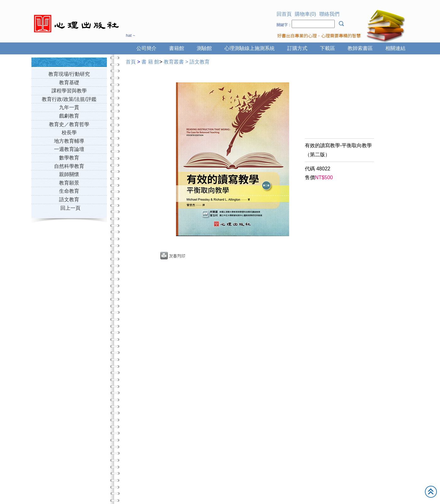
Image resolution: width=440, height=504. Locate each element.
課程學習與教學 (69, 91)
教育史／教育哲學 (69, 124)
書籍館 (177, 48)
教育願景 (69, 183)
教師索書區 (360, 48)
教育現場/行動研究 (69, 74)
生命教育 (69, 191)
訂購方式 (297, 48)
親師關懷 (69, 174)
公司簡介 (146, 48)
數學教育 (69, 158)
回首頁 (284, 14)
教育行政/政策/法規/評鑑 (69, 99)
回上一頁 (70, 208)
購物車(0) (305, 14)
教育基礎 (69, 83)
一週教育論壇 (69, 149)
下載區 (327, 48)
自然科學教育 (69, 166)
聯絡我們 (329, 14)
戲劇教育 (69, 116)
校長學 (69, 133)
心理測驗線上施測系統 (250, 48)
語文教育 (69, 199)
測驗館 (204, 48)
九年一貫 (69, 107)
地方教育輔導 (69, 141)
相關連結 (395, 48)
